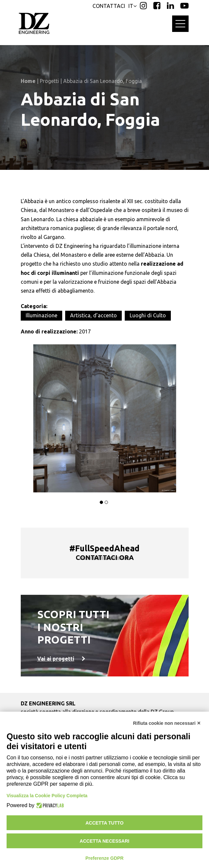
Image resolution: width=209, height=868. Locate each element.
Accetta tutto (105, 823)
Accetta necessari (104, 841)
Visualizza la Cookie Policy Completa (47, 796)
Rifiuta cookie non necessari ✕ (167, 723)
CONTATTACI (109, 6)
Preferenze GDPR (105, 858)
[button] (101, 502)
